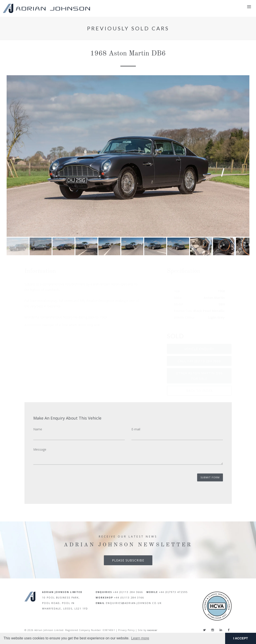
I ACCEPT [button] (241, 638)
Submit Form (210, 477)
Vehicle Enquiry (199, 349)
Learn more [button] (140, 638)
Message (40, 449)
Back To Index (199, 391)
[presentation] (67, 482)
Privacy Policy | (128, 630)
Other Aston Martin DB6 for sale (199, 376)
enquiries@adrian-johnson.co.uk (134, 603)
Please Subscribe (128, 560)
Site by (148, 630)
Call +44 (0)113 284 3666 (199, 361)
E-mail (136, 429)
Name (38, 429)
